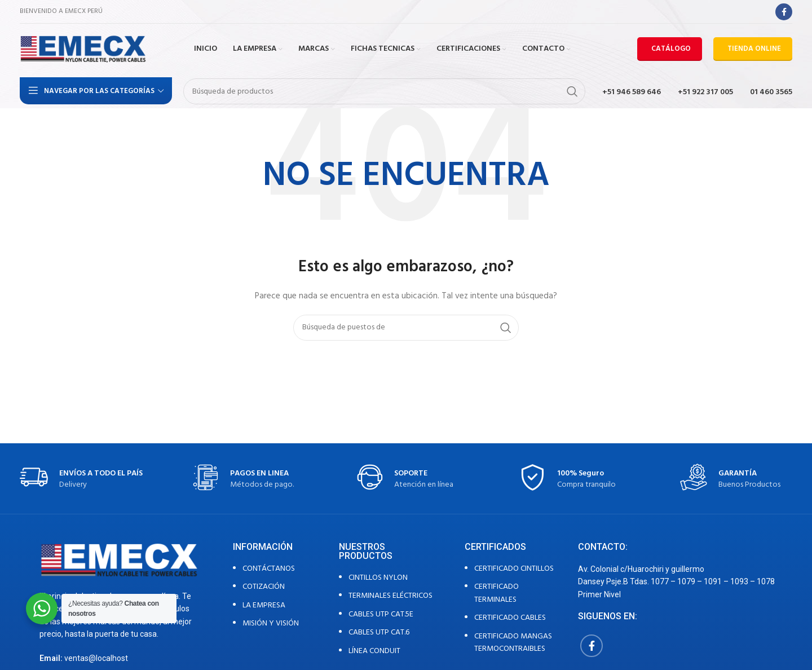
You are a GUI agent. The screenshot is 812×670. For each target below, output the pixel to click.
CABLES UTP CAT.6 (379, 632)
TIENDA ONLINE (754, 49)
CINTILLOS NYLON (378, 578)
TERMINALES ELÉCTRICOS (390, 596)
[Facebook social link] (784, 12)
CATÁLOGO (671, 49)
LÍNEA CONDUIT (374, 651)
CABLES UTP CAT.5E (381, 614)
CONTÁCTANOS (269, 569)
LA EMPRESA (264, 605)
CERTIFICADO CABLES (510, 618)
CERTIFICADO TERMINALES (497, 593)
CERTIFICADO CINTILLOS (514, 569)
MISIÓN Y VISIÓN (271, 623)
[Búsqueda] (384, 91)
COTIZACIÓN (264, 587)
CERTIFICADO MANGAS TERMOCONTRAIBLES (513, 643)
